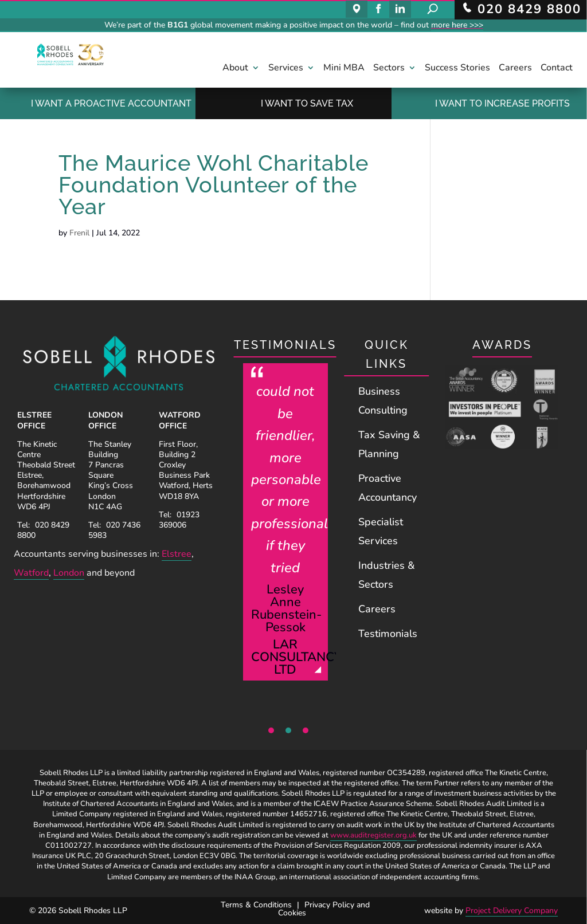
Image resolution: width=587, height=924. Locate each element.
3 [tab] (306, 730)
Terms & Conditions (256, 905)
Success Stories (457, 69)
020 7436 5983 (114, 530)
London (69, 573)
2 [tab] (288, 730)
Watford (31, 573)
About (235, 69)
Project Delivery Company (512, 911)
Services (286, 69)
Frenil (79, 233)
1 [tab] (271, 730)
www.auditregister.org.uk (373, 835)
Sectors (389, 69)
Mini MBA (344, 69)
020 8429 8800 (43, 530)
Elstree (177, 554)
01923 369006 (179, 520)
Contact (557, 69)
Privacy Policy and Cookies (324, 909)
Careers (515, 69)
